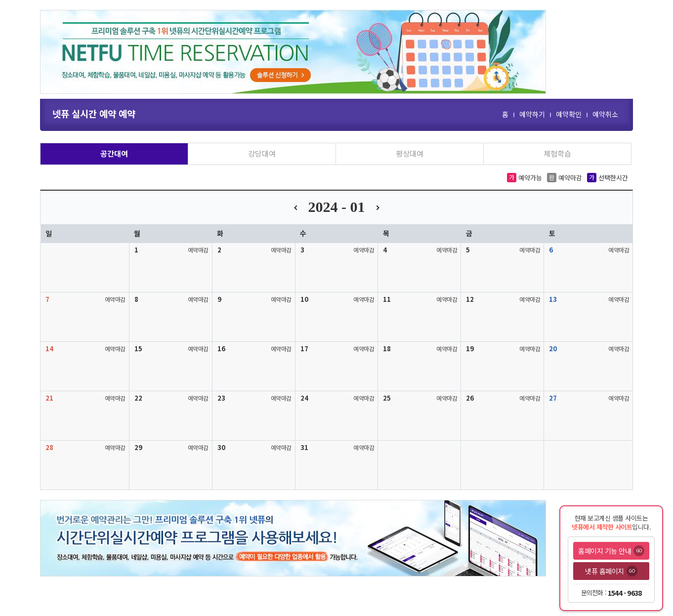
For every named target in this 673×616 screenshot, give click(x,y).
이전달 (295, 207)
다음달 (378, 207)
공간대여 (114, 153)
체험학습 (557, 153)
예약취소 (605, 114)
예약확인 (569, 114)
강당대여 (262, 153)
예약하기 (532, 114)
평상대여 (410, 153)
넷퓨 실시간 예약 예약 (94, 113)
